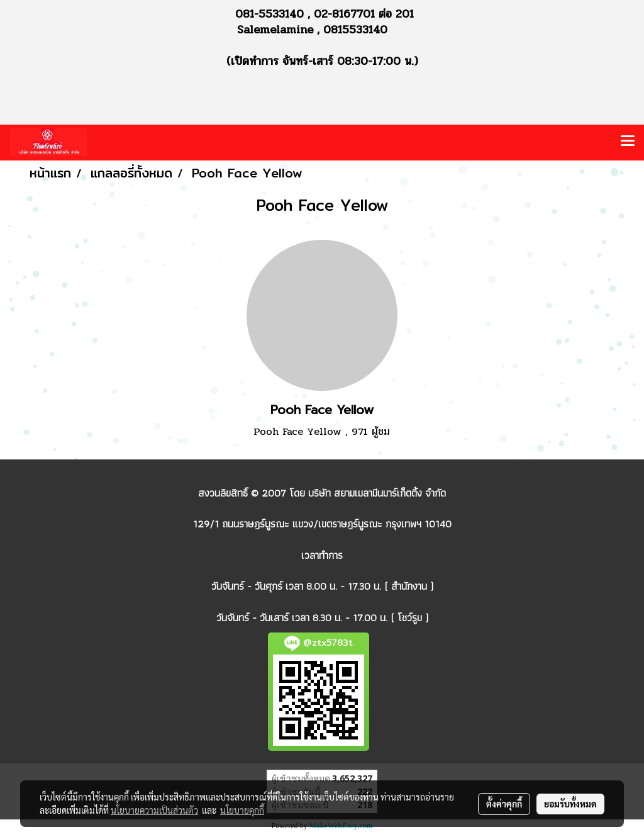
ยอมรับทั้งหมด (570, 804)
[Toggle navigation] (628, 142)
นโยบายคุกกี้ (242, 810)
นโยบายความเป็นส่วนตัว (154, 810)
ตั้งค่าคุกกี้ (504, 804)
